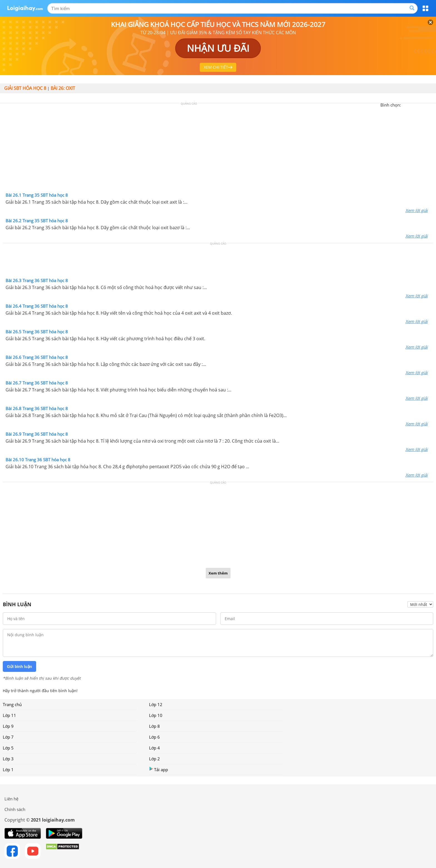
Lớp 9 (8, 726)
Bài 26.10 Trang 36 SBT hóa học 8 (38, 460)
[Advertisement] (218, 149)
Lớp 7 (8, 737)
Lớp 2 (154, 759)
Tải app (158, 769)
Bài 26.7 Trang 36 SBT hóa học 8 (37, 383)
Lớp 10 (156, 715)
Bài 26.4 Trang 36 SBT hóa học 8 (37, 306)
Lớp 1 (8, 770)
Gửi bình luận (19, 667)
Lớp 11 (9, 715)
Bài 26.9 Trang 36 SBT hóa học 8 (37, 434)
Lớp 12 (156, 704)
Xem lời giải (417, 210)
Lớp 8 (154, 726)
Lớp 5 (8, 748)
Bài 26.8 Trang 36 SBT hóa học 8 (37, 408)
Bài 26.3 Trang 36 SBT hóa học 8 (37, 280)
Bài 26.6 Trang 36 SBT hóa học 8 (37, 357)
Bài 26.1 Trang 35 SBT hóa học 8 (37, 195)
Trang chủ (12, 704)
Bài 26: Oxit (63, 88)
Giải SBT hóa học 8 (25, 88)
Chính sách (15, 809)
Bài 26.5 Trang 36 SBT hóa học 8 (37, 332)
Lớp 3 (8, 759)
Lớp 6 (154, 737)
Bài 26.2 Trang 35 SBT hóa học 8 (37, 221)
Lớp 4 (154, 748)
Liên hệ (11, 799)
